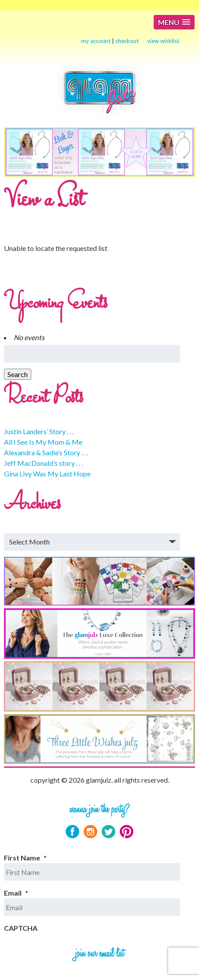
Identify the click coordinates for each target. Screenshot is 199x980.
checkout (127, 41)
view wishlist (163, 41)
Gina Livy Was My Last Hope (47, 474)
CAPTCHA (21, 928)
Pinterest (127, 832)
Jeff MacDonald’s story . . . (43, 463)
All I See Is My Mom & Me (43, 442)
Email (16, 893)
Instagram (90, 832)
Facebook (72, 832)
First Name (25, 858)
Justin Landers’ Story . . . (39, 431)
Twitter (109, 832)
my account (96, 41)
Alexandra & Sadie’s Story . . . (46, 452)
